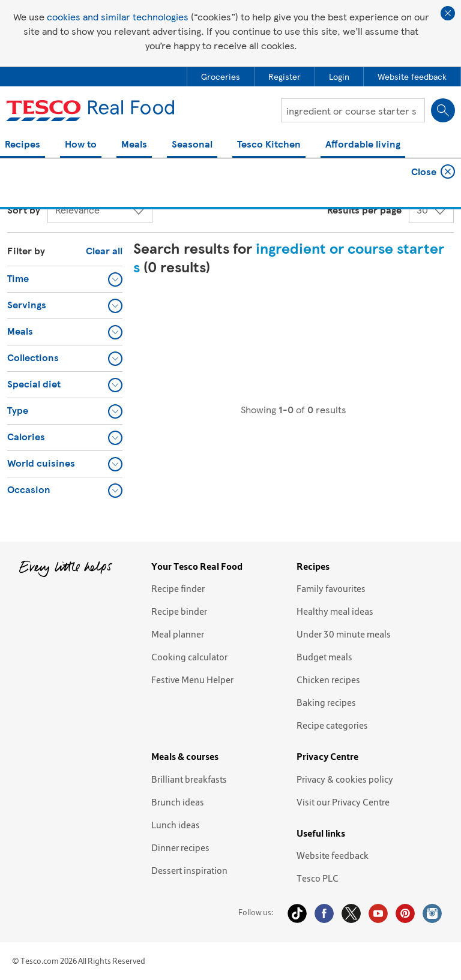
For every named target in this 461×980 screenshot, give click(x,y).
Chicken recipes (328, 680)
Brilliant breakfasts (189, 779)
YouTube (378, 913)
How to (81, 145)
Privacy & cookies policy (345, 779)
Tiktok (297, 913)
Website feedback (333, 855)
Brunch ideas (178, 802)
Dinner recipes (180, 847)
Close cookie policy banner (448, 13)
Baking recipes (326, 702)
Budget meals (324, 657)
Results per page (364, 210)
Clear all (104, 250)
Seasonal (192, 145)
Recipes (23, 145)
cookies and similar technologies (118, 16)
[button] (65, 279)
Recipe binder (179, 611)
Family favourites (331, 588)
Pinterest (405, 913)
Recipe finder (178, 588)
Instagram (432, 913)
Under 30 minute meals (344, 634)
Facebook (324, 913)
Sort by (24, 210)
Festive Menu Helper (192, 680)
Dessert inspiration (189, 870)
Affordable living (363, 145)
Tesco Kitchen (269, 145)
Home (18, 177)
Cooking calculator (189, 657)
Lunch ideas (176, 825)
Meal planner (178, 634)
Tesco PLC (318, 878)
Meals (134, 145)
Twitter (351, 913)
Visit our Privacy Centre (343, 802)
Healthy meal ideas (335, 611)
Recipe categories (332, 725)
